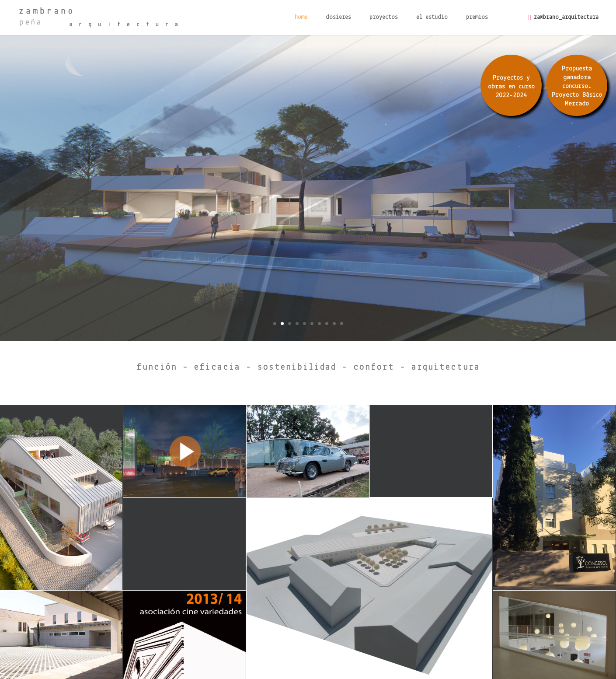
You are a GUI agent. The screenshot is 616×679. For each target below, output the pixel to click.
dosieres (338, 17)
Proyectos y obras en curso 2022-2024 (511, 87)
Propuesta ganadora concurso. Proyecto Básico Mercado (577, 86)
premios (477, 17)
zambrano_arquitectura (566, 17)
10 (342, 324)
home (301, 17)
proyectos (384, 17)
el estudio (432, 17)
